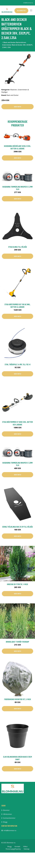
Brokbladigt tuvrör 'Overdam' (17, 642)
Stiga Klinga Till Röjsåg (18, 247)
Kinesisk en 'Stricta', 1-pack (17, 584)
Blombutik (21, 11)
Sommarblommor (9, 818)
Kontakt (17, 847)
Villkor (25, 847)
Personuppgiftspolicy (13, 849)
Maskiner (14, 90)
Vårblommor (8, 814)
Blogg (5, 822)
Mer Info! (18, 107)
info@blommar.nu (28, 3)
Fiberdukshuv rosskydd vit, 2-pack (18, 699)
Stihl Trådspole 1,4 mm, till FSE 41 (18, 364)
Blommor (6, 810)
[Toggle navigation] (31, 10)
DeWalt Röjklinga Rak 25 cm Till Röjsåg (18, 527)
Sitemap (27, 849)
